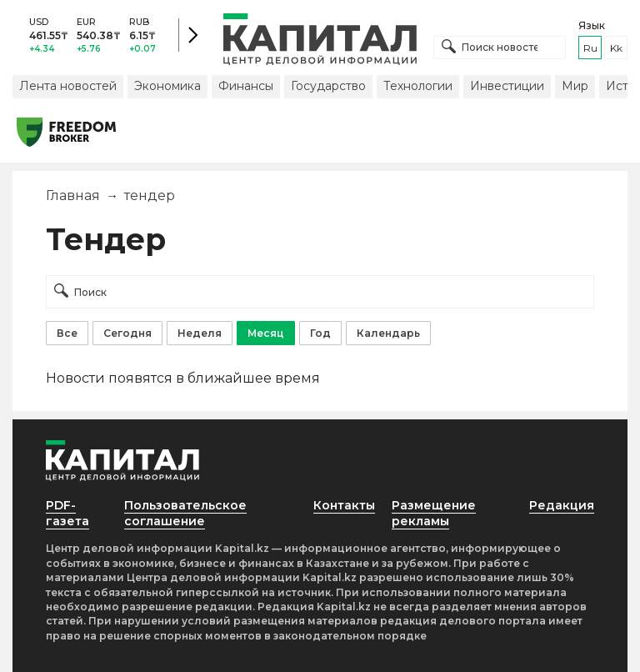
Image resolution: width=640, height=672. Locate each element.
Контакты (344, 505)
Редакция (562, 505)
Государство (328, 86)
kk (616, 48)
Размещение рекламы (434, 513)
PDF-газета (67, 513)
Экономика (167, 86)
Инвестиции (507, 86)
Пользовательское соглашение (185, 513)
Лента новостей (68, 86)
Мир (575, 86)
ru (590, 48)
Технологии (418, 86)
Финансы (246, 86)
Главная (73, 196)
